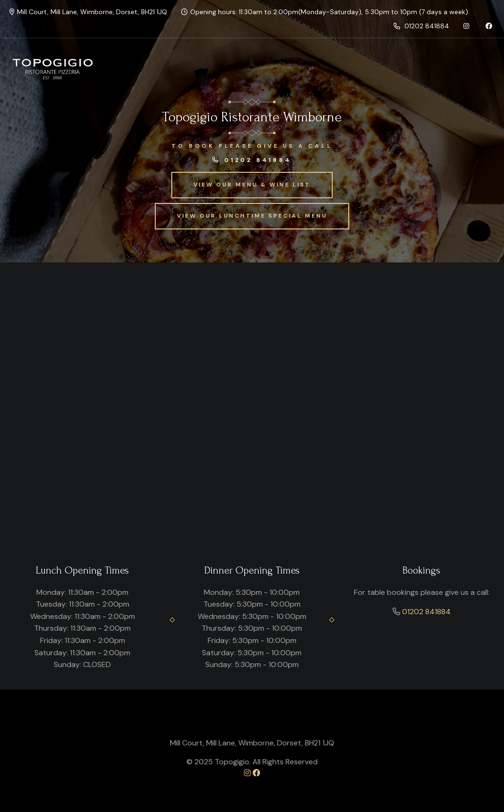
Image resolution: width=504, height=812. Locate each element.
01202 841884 (421, 26)
